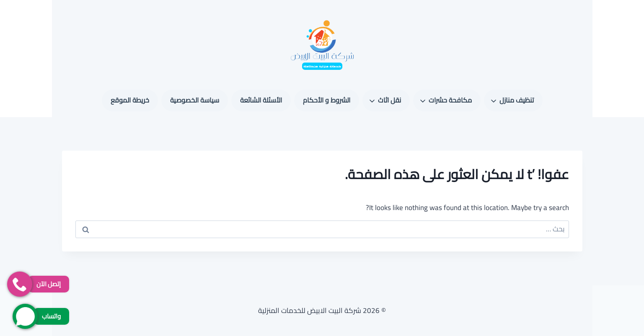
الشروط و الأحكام (327, 100)
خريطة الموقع (130, 100)
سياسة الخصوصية (195, 100)
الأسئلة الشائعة (261, 100)
